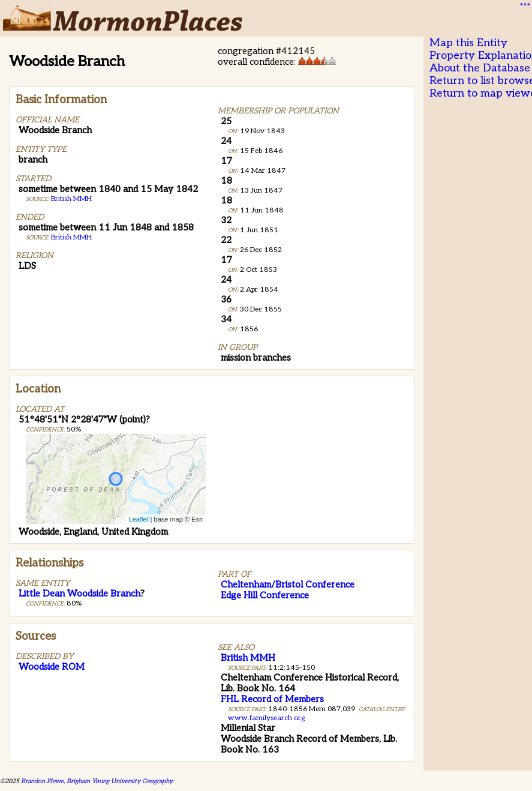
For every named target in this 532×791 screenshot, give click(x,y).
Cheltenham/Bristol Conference (288, 585)
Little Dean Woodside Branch (79, 594)
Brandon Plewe (42, 781)
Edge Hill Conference (265, 595)
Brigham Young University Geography (120, 781)
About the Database (480, 68)
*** (524, 7)
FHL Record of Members (272, 699)
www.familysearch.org (266, 718)
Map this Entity (468, 43)
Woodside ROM (52, 667)
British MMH (71, 199)
